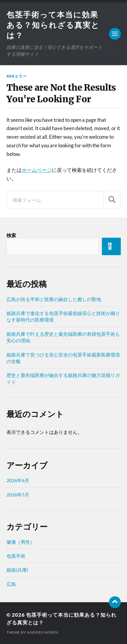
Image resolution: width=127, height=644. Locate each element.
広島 (11, 584)
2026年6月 (18, 480)
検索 (11, 235)
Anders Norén (43, 632)
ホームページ (37, 170)
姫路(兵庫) (17, 570)
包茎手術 (16, 556)
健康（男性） (21, 542)
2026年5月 (18, 494)
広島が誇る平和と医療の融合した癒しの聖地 (54, 299)
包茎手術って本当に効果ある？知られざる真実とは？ (53, 25)
